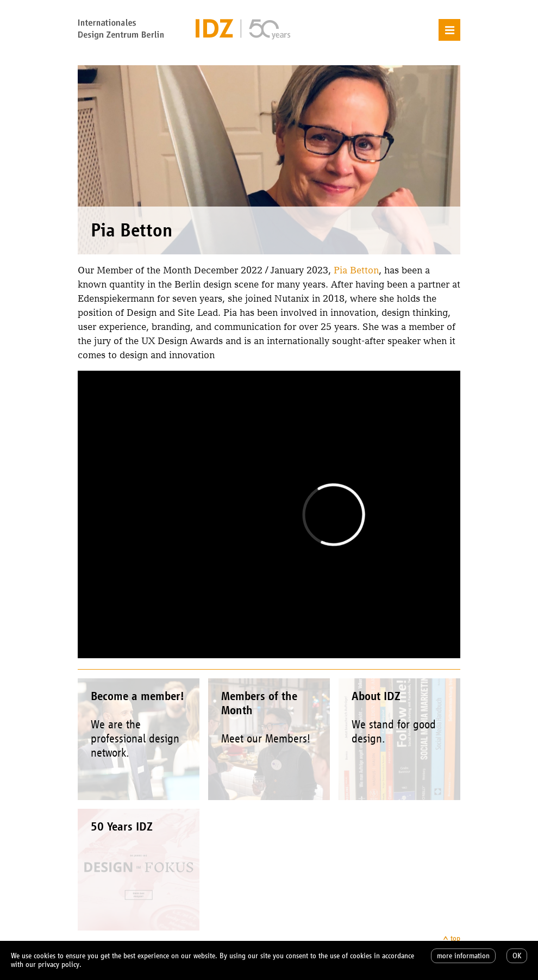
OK (517, 956)
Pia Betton (356, 270)
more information (463, 956)
